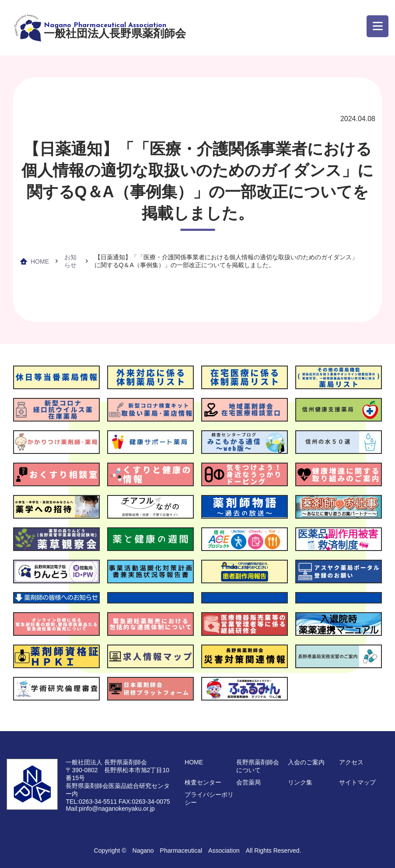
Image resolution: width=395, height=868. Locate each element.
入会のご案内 (306, 762)
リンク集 (300, 782)
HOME (40, 261)
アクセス (351, 762)
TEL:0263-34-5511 (91, 802)
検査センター (203, 782)
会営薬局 (248, 782)
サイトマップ (357, 782)
